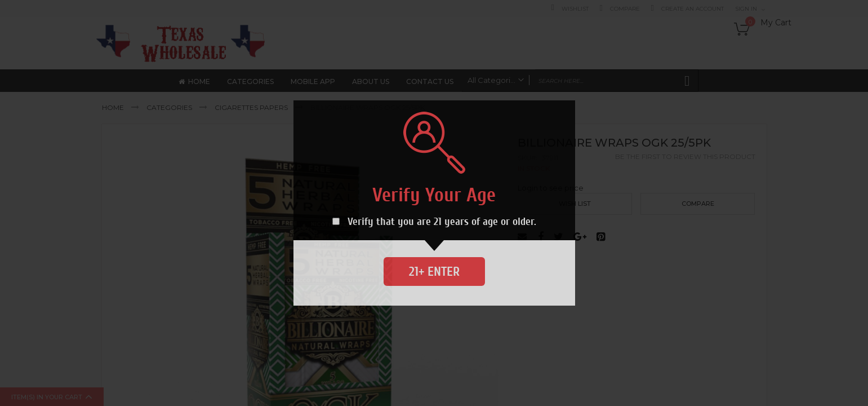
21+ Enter (434, 272)
